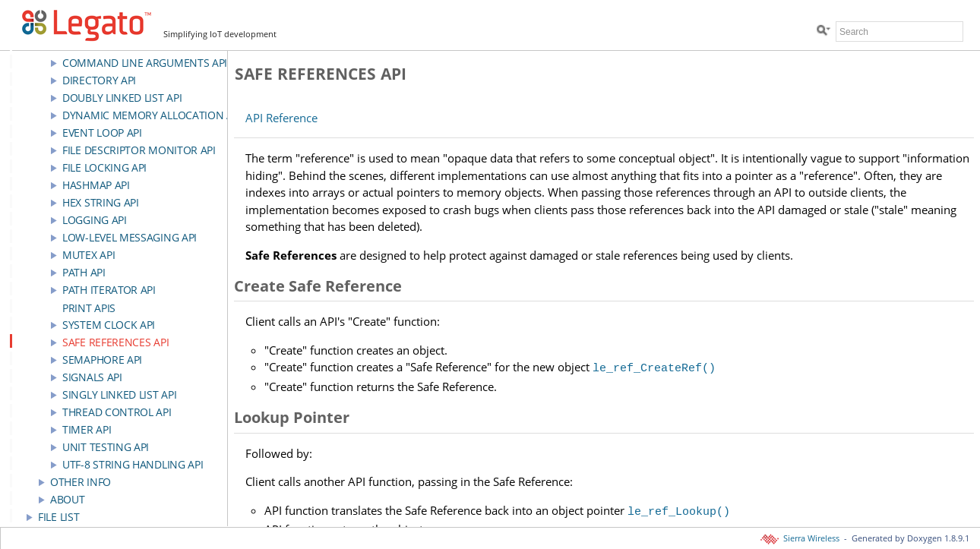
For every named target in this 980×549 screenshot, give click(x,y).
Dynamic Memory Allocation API (152, 115)
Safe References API (115, 342)
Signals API (92, 377)
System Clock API (109, 325)
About (68, 499)
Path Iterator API (109, 290)
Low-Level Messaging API (130, 237)
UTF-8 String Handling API (133, 464)
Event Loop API (102, 133)
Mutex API (89, 255)
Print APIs (89, 308)
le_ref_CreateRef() (654, 367)
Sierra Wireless (801, 538)
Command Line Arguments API (145, 63)
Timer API (87, 429)
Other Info (81, 482)
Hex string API (101, 202)
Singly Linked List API (119, 394)
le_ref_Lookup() (679, 508)
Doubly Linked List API (122, 98)
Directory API (99, 80)
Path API (84, 272)
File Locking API (104, 167)
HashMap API (96, 185)
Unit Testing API (106, 447)
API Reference (281, 118)
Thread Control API (117, 412)
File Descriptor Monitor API (139, 150)
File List (58, 517)
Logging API (95, 220)
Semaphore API (102, 360)
